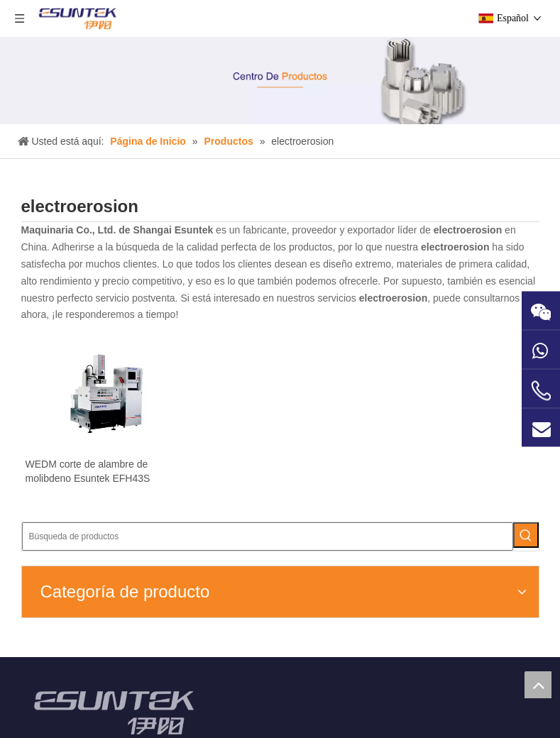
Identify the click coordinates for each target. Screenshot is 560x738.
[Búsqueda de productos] (467, 204)
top (538, 685)
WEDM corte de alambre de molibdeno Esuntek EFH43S (80, 506)
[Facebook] (430, 701)
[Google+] (452, 701)
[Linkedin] (474, 701)
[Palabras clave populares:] (526, 204)
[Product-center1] (280, 81)
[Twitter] (496, 701)
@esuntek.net (221, 654)
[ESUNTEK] (81, 635)
